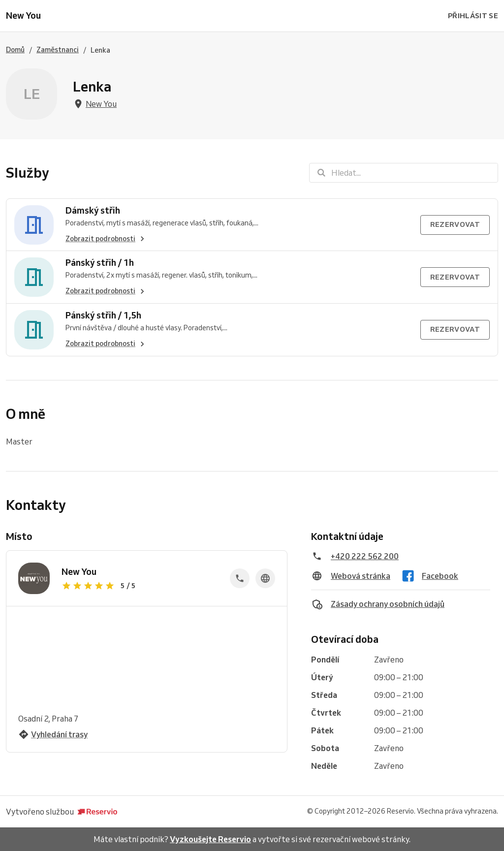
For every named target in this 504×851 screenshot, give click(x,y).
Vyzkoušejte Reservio (210, 839)
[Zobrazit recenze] (140, 586)
